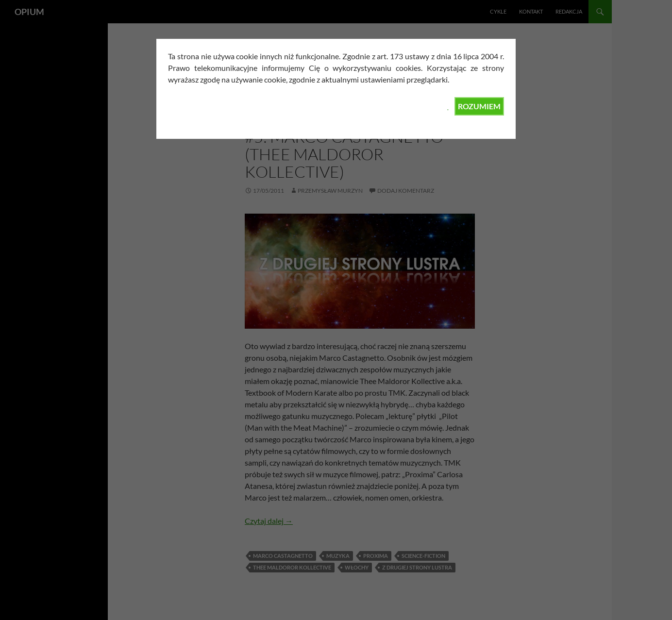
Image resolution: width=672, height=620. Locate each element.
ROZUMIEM (479, 106)
